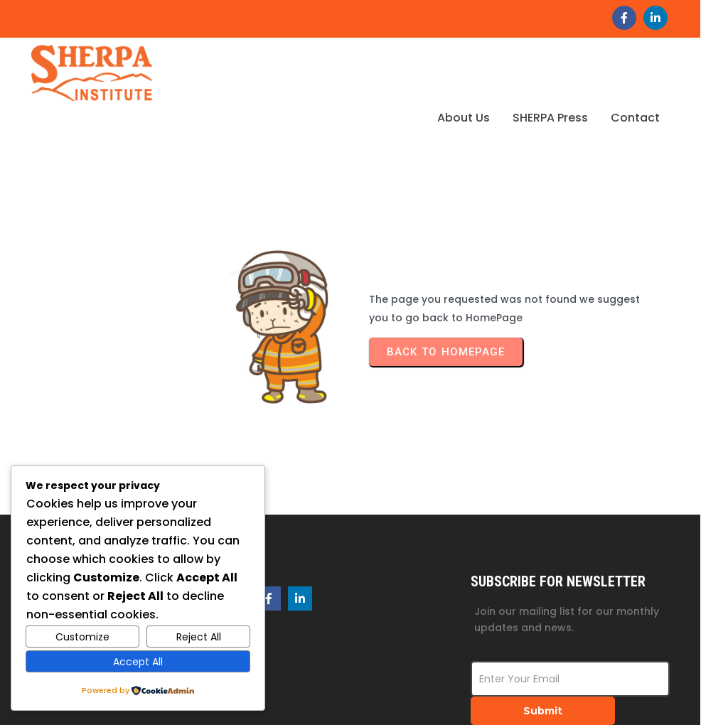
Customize (82, 637)
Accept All (138, 662)
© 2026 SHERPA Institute (631, 695)
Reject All (199, 637)
